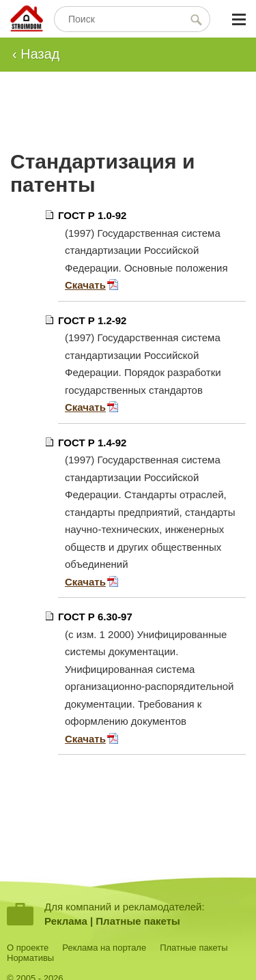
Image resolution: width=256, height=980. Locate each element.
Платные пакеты (138, 921)
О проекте (28, 948)
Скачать (85, 285)
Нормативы (30, 958)
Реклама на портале (104, 948)
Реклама (66, 921)
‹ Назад (36, 54)
